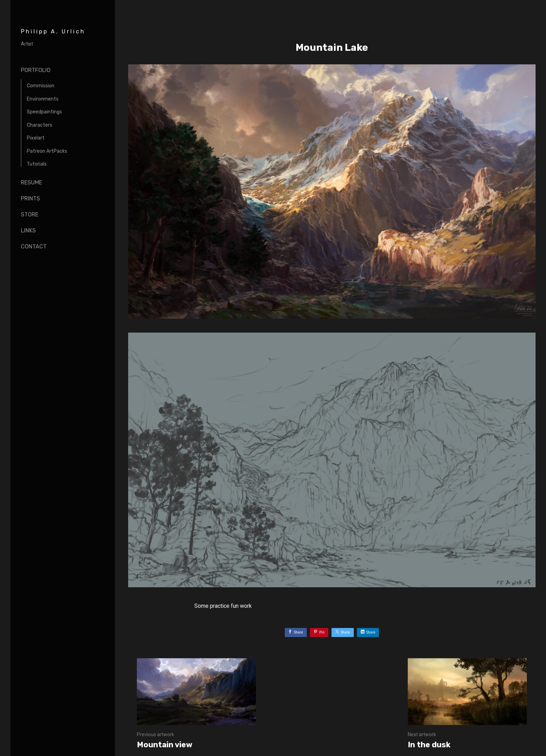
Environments (43, 99)
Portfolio (36, 70)
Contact (34, 246)
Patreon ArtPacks (47, 151)
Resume (32, 182)
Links (28, 230)
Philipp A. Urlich (53, 31)
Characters (40, 125)
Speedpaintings (44, 112)
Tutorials (37, 164)
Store (30, 214)
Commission (41, 86)
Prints (30, 198)
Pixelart (36, 138)
